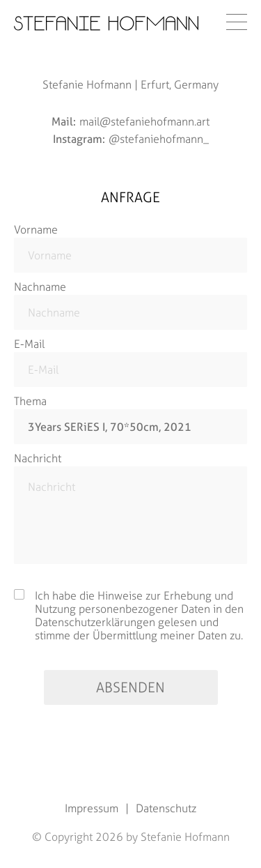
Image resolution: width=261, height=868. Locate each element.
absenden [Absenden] (130, 687)
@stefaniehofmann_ (159, 139)
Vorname (36, 230)
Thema (30, 401)
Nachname (40, 287)
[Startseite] (106, 23)
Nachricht (38, 458)
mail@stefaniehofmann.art (144, 122)
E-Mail (29, 344)
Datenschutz (166, 808)
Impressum (92, 808)
